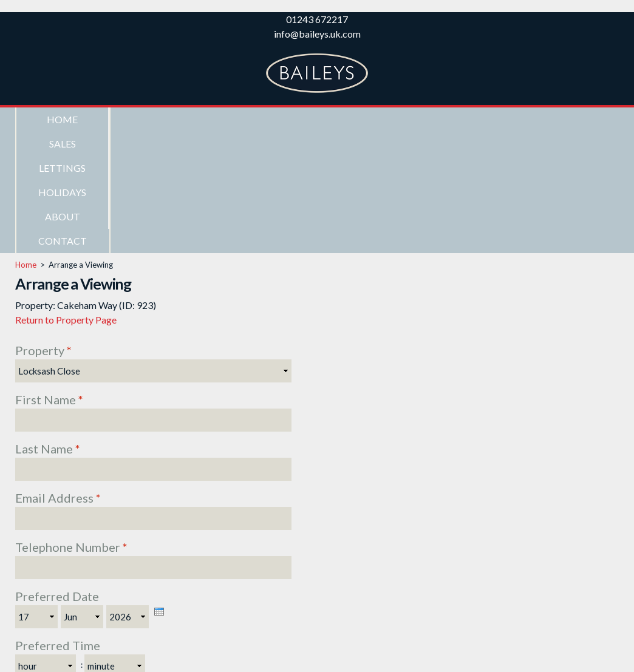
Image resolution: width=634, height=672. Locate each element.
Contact (527, 119)
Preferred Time (58, 524)
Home (62, 119)
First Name (49, 278)
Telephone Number (71, 426)
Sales (155, 119)
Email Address (58, 376)
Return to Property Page (66, 198)
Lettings (248, 119)
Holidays (341, 119)
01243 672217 (317, 19)
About (434, 119)
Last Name (48, 327)
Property (43, 229)
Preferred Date (57, 475)
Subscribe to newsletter (90, 573)
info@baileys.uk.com (317, 34)
